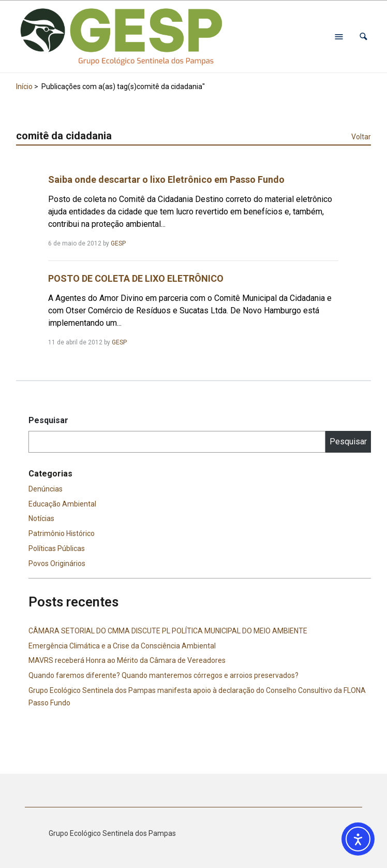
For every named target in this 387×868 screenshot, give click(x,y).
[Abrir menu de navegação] (339, 37)
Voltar (361, 137)
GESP (118, 243)
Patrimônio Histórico (62, 533)
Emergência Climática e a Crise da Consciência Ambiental (122, 646)
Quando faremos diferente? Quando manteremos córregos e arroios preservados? (163, 675)
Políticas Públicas (57, 548)
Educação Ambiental (62, 504)
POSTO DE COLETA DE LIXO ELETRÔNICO (136, 278)
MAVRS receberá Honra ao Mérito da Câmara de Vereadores (127, 660)
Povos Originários (57, 563)
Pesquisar (48, 420)
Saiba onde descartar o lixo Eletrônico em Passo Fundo (166, 179)
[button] (363, 37)
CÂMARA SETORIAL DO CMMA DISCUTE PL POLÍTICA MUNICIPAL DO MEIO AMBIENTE (168, 631)
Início (24, 86)
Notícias (41, 518)
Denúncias (46, 489)
